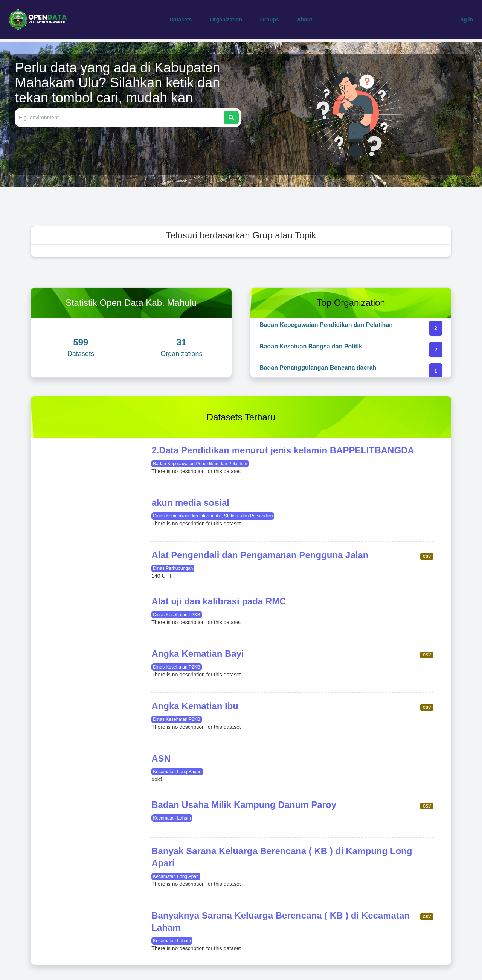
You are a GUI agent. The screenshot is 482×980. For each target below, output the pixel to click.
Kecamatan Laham (172, 818)
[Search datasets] (120, 118)
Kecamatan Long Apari (176, 876)
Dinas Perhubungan (173, 568)
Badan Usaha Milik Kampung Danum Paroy (244, 805)
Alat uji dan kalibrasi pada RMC (219, 601)
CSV (427, 556)
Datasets (181, 20)
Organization (226, 20)
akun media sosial (190, 503)
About (305, 20)
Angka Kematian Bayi (198, 654)
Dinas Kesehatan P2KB (176, 615)
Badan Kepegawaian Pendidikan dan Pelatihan (200, 464)
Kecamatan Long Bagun (177, 772)
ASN (161, 758)
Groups (270, 20)
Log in (465, 20)
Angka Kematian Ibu (195, 706)
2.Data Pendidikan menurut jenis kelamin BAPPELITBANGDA (283, 450)
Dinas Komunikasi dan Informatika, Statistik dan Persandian (213, 516)
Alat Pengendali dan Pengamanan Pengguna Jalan (260, 555)
